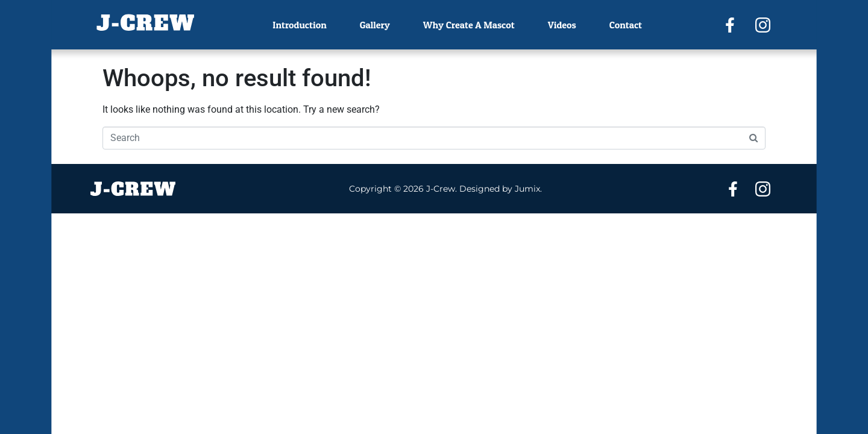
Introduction (299, 25)
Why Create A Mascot (469, 25)
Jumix (527, 189)
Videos (562, 25)
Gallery (375, 25)
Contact (626, 25)
